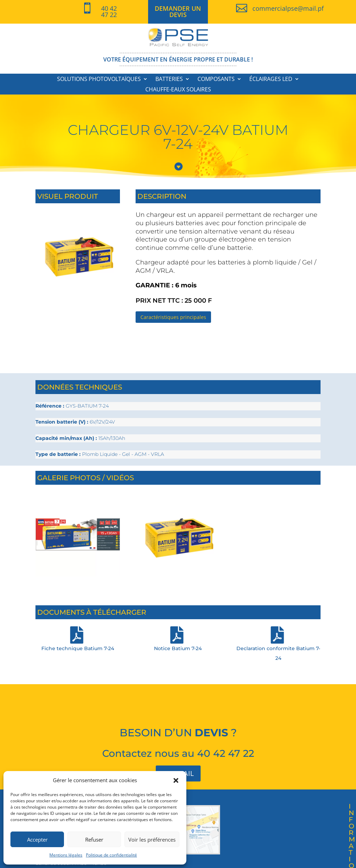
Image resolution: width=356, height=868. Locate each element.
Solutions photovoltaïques (99, 80)
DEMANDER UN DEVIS (178, 11)
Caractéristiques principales (173, 317)
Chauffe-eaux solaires (178, 90)
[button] (176, 780)
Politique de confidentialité (111, 855)
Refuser (94, 840)
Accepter (37, 840)
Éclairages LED (271, 80)
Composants (216, 80)
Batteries (169, 80)
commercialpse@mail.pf (288, 8)
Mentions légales (66, 855)
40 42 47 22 (109, 11)
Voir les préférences (152, 840)
